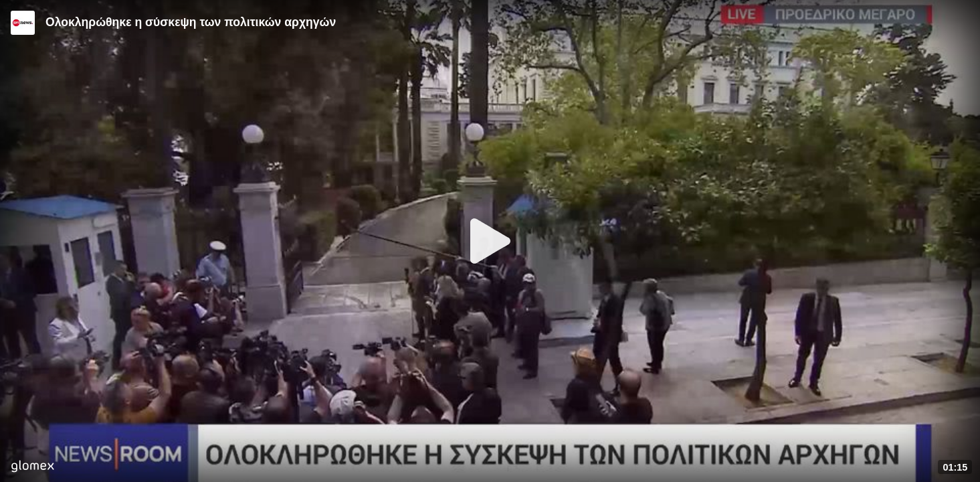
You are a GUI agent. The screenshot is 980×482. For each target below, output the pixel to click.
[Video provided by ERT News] (23, 23)
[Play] (490, 241)
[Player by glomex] (32, 468)
